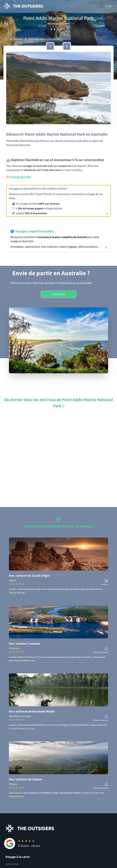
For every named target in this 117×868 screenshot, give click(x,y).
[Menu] (110, 6)
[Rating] (61, 843)
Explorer (59, 294)
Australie (18, 39)
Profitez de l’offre (21, 177)
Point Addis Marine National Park (44, 39)
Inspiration (12, 864)
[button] (58, 88)
